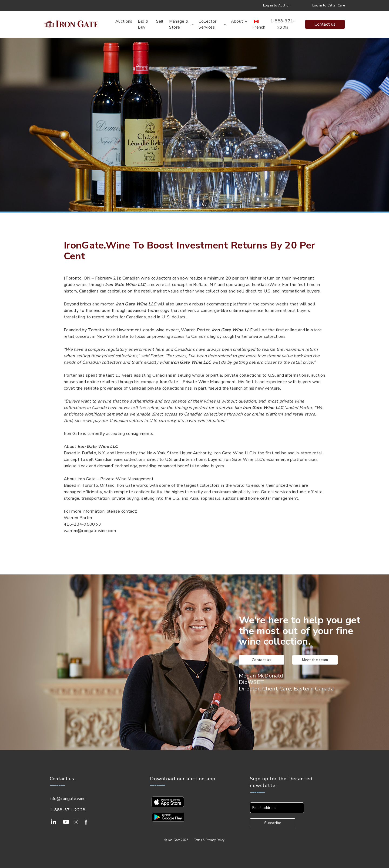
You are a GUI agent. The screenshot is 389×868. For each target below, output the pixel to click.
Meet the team (315, 660)
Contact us (325, 24)
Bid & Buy (143, 24)
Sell (160, 21)
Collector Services (207, 24)
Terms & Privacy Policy (209, 840)
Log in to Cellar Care (328, 5)
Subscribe (273, 823)
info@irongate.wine (68, 799)
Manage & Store (179, 24)
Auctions (124, 21)
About (237, 21)
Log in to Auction (277, 5)
